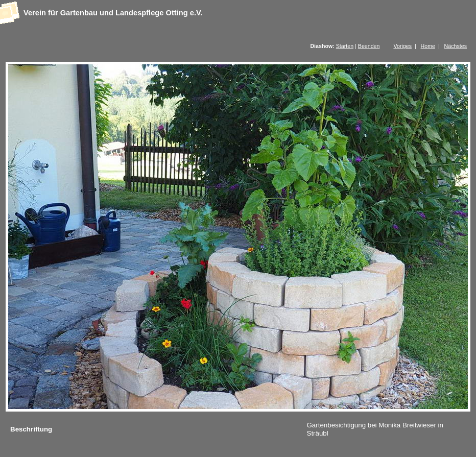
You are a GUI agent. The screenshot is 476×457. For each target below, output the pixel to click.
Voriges (402, 46)
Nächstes (456, 46)
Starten (345, 46)
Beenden (369, 46)
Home (428, 46)
